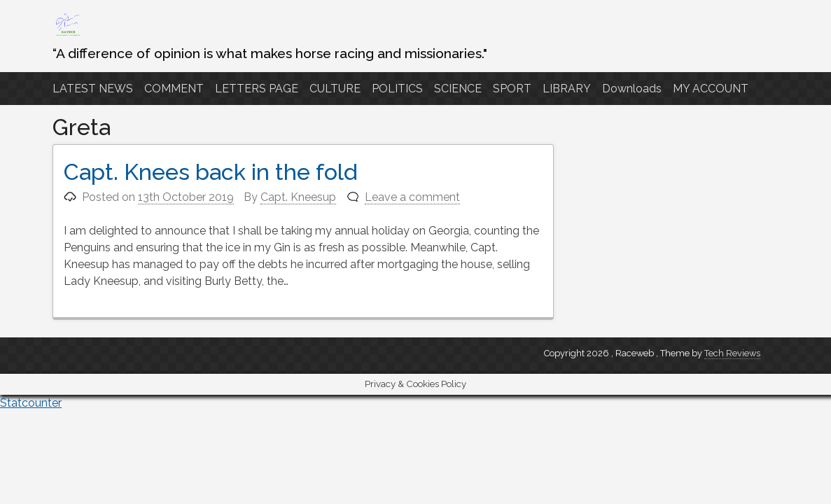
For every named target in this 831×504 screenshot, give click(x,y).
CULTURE (335, 89)
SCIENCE (458, 89)
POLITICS (397, 89)
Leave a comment (412, 197)
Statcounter (31, 403)
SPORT (512, 89)
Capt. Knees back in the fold (211, 172)
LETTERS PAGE (257, 89)
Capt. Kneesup (298, 197)
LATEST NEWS (93, 89)
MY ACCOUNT (711, 89)
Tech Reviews (732, 353)
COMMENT (174, 89)
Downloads (632, 89)
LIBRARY (567, 89)
